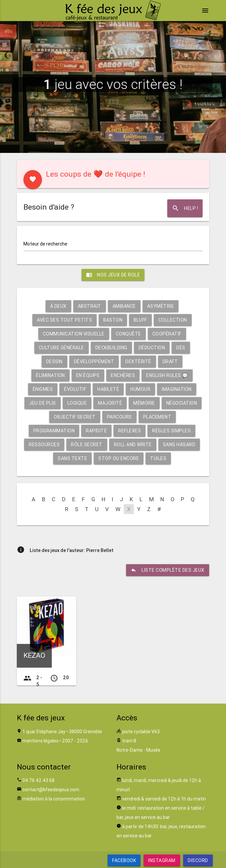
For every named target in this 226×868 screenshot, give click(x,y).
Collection (173, 320)
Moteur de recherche (45, 244)
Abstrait (90, 306)
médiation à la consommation (54, 799)
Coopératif (167, 334)
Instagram (162, 860)
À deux (58, 306)
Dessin (54, 362)
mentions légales (40, 741)
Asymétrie (161, 306)
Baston (113, 320)
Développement (94, 362)
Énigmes (43, 389)
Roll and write (133, 445)
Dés (181, 348)
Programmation (54, 431)
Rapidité (96, 431)
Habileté (108, 389)
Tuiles (158, 458)
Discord (198, 860)
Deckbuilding (111, 348)
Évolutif (75, 389)
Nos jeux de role (113, 275)
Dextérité (138, 362)
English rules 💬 (167, 375)
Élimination (50, 375)
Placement (157, 417)
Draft (170, 362)
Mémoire (144, 403)
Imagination (177, 389)
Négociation (182, 403)
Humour (140, 389)
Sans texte (72, 458)
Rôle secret (87, 445)
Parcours (119, 417)
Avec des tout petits (65, 320)
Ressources (44, 445)
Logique (77, 403)
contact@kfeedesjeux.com (51, 790)
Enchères (123, 375)
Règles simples (171, 431)
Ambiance (124, 306)
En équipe (88, 375)
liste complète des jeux (168, 570)
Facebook (124, 860)
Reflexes (129, 431)
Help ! (185, 208)
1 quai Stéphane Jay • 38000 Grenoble (62, 732)
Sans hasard (179, 445)
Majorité (110, 403)
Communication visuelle (74, 334)
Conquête (129, 334)
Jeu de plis (43, 403)
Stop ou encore (119, 458)
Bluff (140, 320)
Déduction (152, 348)
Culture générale (62, 348)
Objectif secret (75, 417)
